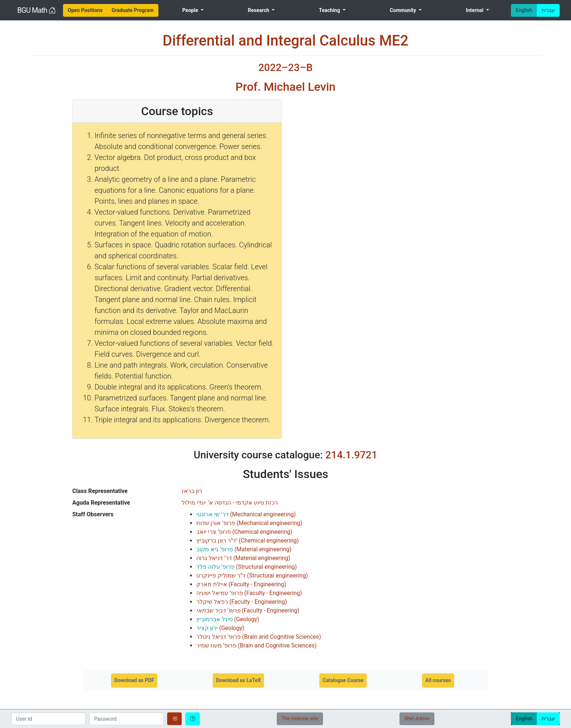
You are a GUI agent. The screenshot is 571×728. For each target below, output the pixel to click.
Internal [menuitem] (475, 10)
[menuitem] (85, 10)
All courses (438, 680)
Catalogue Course (343, 680)
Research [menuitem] (259, 10)
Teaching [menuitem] (330, 10)
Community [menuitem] (403, 10)
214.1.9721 (351, 455)
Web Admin (417, 719)
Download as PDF (134, 680)
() (246, 514)
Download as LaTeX (238, 680)
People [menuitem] (191, 10)
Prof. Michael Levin (286, 87)
